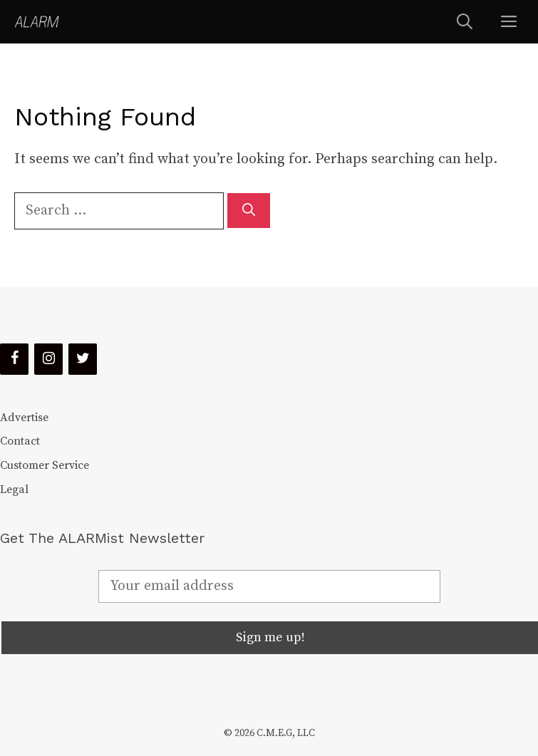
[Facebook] (14, 359)
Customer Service (45, 465)
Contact (20, 441)
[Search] (249, 211)
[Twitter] (83, 359)
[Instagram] (48, 359)
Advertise (24, 418)
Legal (14, 490)
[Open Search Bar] (465, 22)
